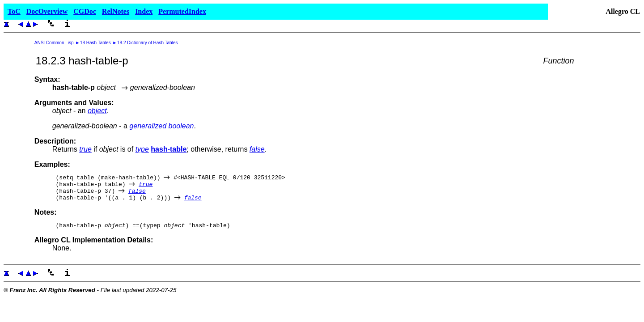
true (85, 149)
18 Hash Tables (95, 43)
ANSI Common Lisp (54, 43)
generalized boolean (161, 126)
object (97, 111)
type (142, 149)
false (257, 149)
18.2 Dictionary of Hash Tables (147, 43)
